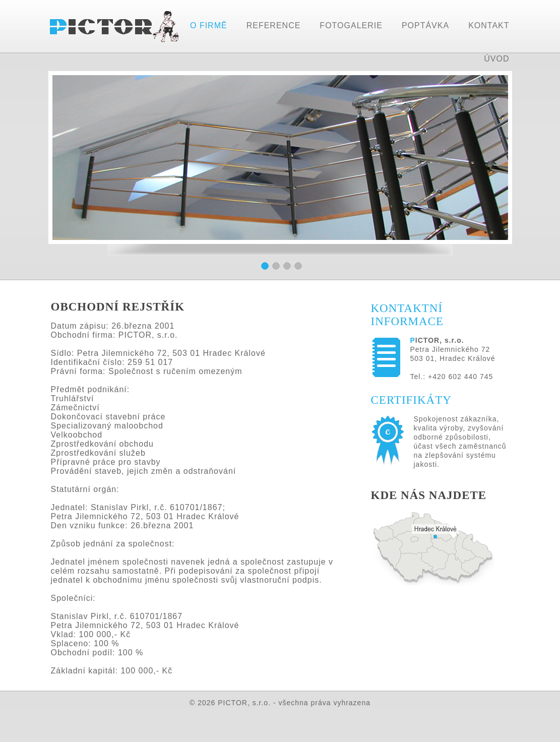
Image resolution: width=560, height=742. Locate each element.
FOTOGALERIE (351, 25)
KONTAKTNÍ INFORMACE (407, 315)
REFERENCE (274, 25)
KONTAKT (489, 25)
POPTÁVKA (425, 25)
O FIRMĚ (209, 25)
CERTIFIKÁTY (411, 400)
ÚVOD (496, 59)
